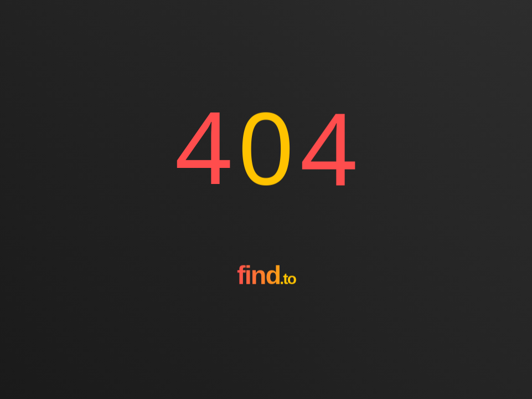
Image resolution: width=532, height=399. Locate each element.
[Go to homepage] (266, 315)
